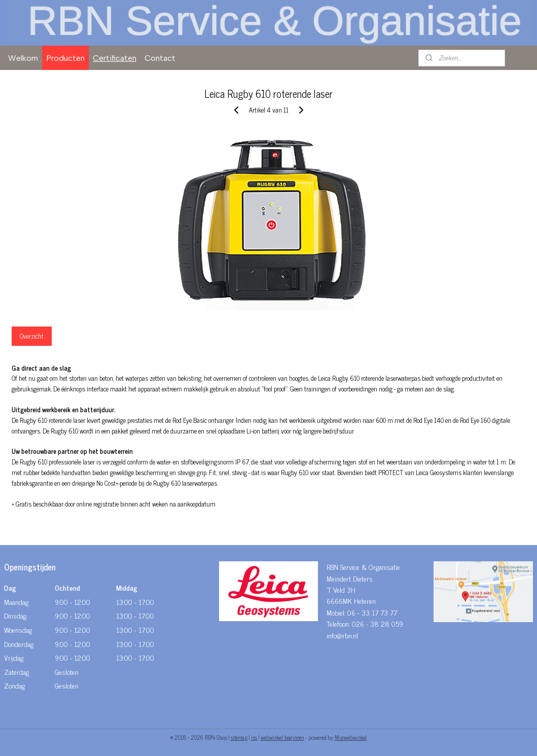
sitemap (239, 737)
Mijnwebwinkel (351, 737)
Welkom (23, 58)
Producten (65, 58)
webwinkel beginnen (282, 737)
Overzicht (32, 336)
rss (254, 737)
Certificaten (115, 58)
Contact (160, 58)
